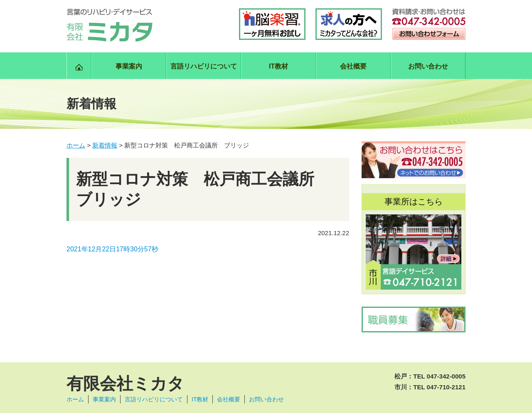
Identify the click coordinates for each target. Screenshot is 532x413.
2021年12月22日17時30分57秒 (112, 249)
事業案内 (129, 66)
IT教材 (278, 66)
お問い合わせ (428, 66)
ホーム (75, 399)
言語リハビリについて (204, 66)
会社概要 (353, 66)
